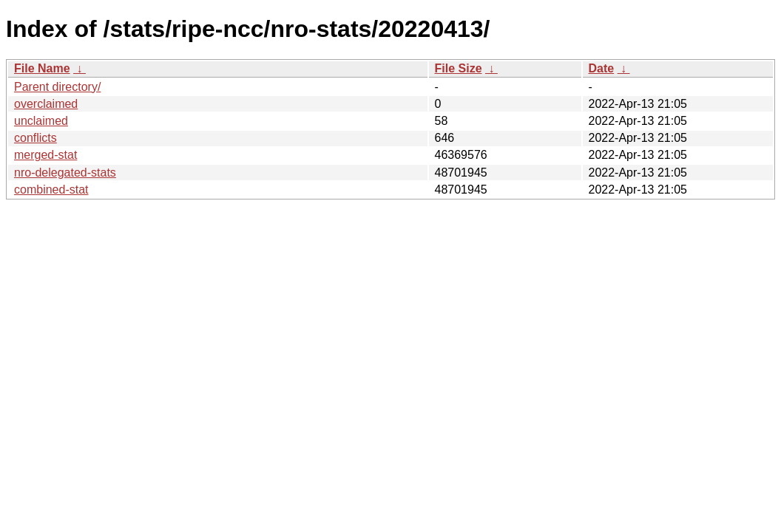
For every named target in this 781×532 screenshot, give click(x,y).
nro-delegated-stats (65, 173)
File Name (42, 68)
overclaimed (46, 104)
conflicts (35, 138)
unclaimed (41, 121)
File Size (459, 68)
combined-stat (51, 190)
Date (602, 68)
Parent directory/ (57, 87)
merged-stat (45, 155)
